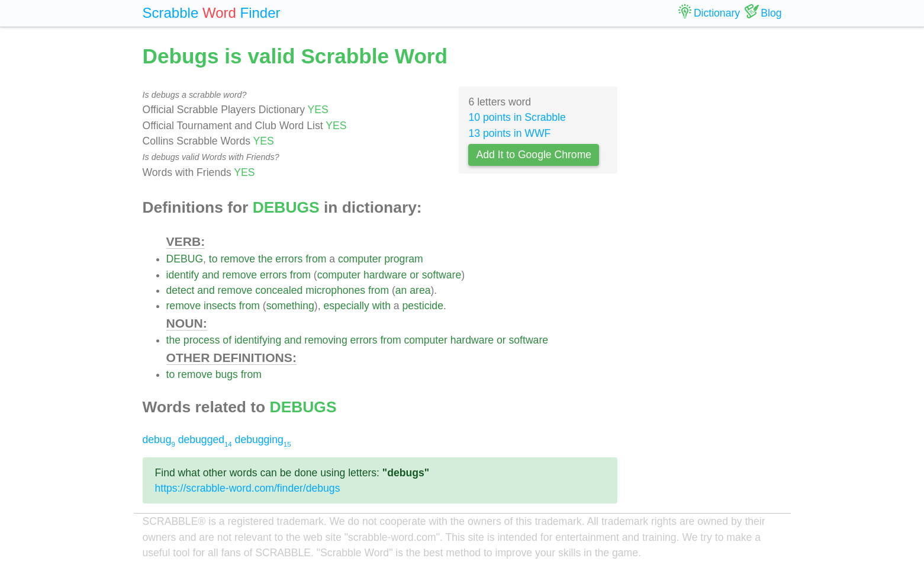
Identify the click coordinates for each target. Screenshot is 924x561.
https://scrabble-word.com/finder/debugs (248, 488)
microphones (335, 290)
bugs (227, 374)
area (420, 290)
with (381, 306)
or (414, 275)
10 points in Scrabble (517, 117)
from (316, 259)
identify (183, 275)
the (265, 259)
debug (159, 440)
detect (181, 290)
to (213, 259)
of (227, 340)
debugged (205, 440)
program (404, 259)
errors (289, 259)
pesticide (423, 306)
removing (326, 340)
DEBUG (185, 259)
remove (238, 259)
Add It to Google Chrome (534, 155)
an (401, 290)
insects (220, 306)
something (290, 306)
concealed (279, 290)
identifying (258, 340)
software (442, 275)
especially (346, 306)
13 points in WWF (509, 133)
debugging (263, 440)
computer (360, 259)
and (210, 275)
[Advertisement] (709, 219)
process (202, 340)
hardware (385, 275)
